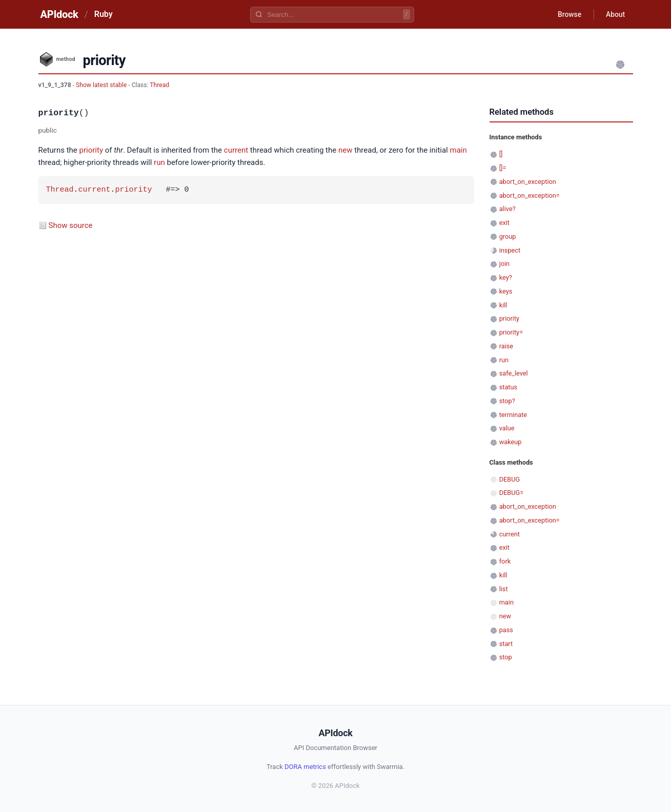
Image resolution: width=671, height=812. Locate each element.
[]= (503, 168)
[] (501, 154)
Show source (71, 225)
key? (506, 277)
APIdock (59, 14)
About (615, 14)
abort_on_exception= (530, 195)
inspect (510, 250)
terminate (513, 415)
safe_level (514, 373)
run (159, 162)
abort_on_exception (528, 182)
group (508, 236)
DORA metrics (305, 767)
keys (506, 291)
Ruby (104, 14)
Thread (159, 85)
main (459, 150)
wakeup (511, 442)
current (236, 150)
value (507, 428)
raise (506, 346)
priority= (511, 332)
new (345, 150)
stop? (507, 401)
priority (91, 150)
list (504, 589)
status (508, 387)
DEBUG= (512, 493)
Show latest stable (102, 85)
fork (505, 561)
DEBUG (510, 479)
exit (504, 223)
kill (503, 305)
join (504, 264)
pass (506, 630)
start (506, 644)
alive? (507, 209)
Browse (568, 14)
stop (506, 657)
